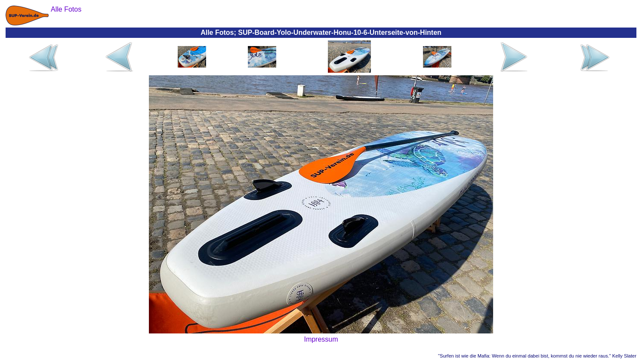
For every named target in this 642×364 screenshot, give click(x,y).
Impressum (321, 339)
